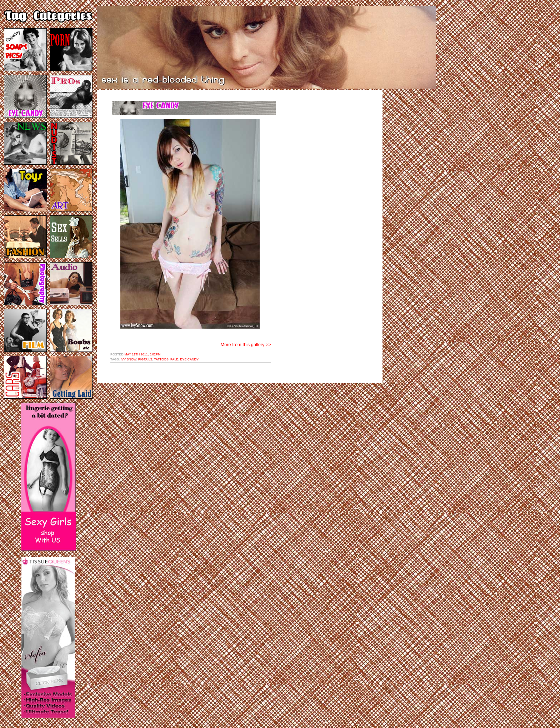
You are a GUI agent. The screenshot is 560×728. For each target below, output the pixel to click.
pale (174, 359)
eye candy (189, 359)
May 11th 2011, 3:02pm (142, 354)
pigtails (145, 359)
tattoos (161, 359)
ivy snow (129, 359)
